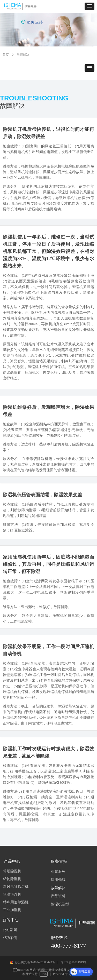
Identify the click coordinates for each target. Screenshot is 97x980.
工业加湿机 (12, 910)
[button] (89, 6)
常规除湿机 (12, 871)
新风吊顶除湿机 (16, 887)
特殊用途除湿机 (16, 902)
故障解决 (23, 55)
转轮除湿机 (12, 879)
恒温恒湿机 (12, 894)
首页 (6, 55)
